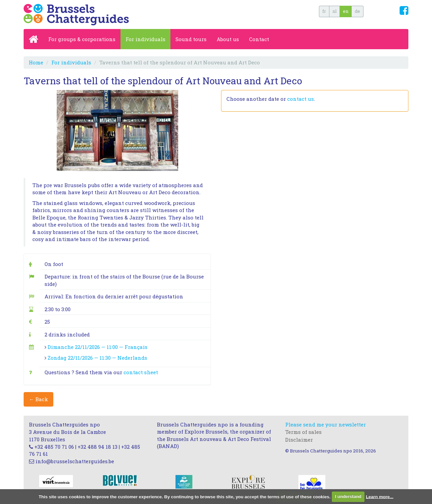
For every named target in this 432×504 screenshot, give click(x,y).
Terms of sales (303, 432)
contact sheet (141, 372)
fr (324, 11)
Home (36, 62)
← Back (38, 399)
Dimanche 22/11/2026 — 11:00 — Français (98, 347)
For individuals (145, 39)
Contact (259, 39)
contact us (301, 99)
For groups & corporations (82, 39)
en (346, 11)
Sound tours (191, 39)
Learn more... (380, 496)
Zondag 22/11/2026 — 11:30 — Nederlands (97, 358)
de (357, 11)
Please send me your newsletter (326, 424)
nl (334, 11)
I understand (348, 496)
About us (228, 39)
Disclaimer (299, 440)
